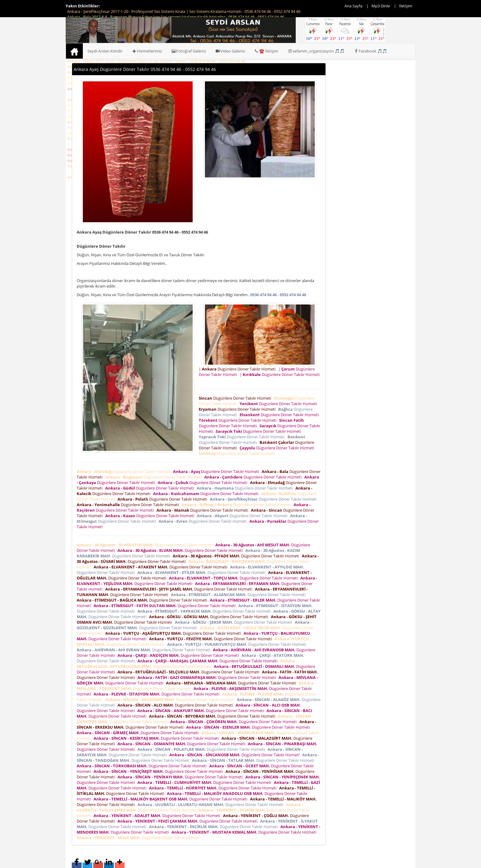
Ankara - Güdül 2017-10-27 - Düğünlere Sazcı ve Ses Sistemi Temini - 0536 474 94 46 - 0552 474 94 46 (156, 61)
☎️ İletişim (266, 51)
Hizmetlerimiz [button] (147, 51)
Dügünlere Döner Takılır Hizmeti (236, 398)
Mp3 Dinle (381, 6)
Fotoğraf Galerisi (189, 51)
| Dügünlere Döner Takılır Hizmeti (238, 369)
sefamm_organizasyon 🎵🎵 (316, 51)
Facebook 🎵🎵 (371, 51)
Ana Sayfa (353, 6)
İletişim (406, 6)
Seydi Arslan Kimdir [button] (105, 51)
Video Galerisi (230, 51)
